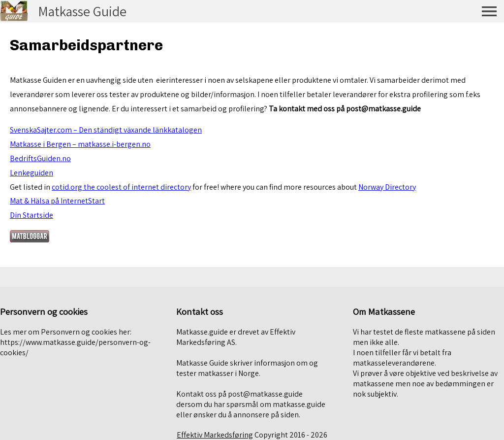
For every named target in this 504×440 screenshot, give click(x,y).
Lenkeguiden (31, 173)
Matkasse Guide (82, 11)
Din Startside (31, 215)
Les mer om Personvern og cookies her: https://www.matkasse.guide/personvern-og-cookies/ (75, 342)
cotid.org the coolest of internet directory (121, 187)
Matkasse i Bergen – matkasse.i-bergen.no (80, 144)
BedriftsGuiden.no (40, 158)
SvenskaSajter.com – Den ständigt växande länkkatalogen (106, 130)
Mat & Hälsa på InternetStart (57, 201)
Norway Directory (387, 187)
